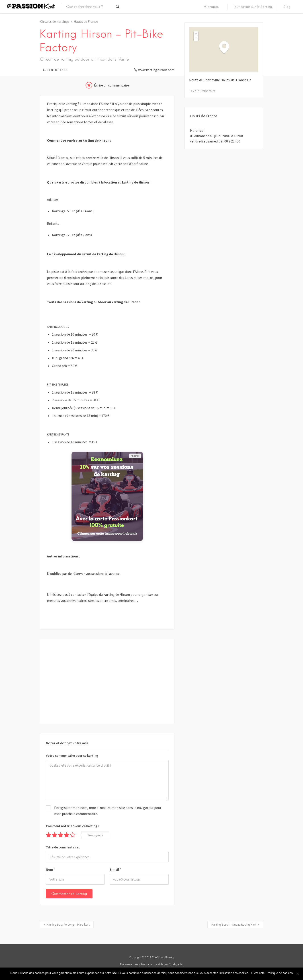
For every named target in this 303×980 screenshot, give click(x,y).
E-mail (115, 870)
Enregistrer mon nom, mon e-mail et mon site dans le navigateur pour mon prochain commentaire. (108, 811)
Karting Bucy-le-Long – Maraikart (68, 924)
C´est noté (258, 973)
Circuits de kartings (55, 21)
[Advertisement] (107, 681)
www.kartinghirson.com (156, 70)
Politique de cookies (280, 973)
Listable (158, 964)
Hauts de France (86, 21)
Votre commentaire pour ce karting (72, 756)
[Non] (297, 974)
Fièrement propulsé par (135, 964)
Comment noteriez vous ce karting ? (73, 826)
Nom (50, 870)
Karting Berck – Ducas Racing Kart (234, 924)
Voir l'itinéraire (204, 91)
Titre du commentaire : (63, 847)
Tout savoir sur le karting (253, 7)
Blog (287, 7)
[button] (226, 47)
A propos (211, 7)
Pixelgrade (176, 964)
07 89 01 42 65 (57, 70)
